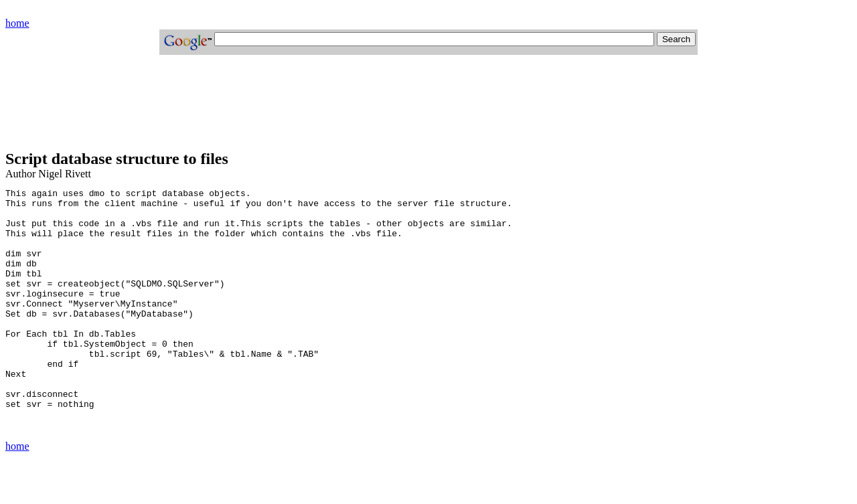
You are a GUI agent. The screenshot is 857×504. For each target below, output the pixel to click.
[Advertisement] (249, 108)
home (17, 23)
